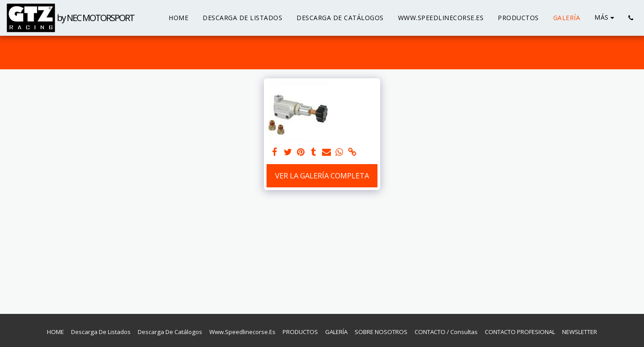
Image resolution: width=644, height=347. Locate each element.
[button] (631, 18)
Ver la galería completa (322, 176)
